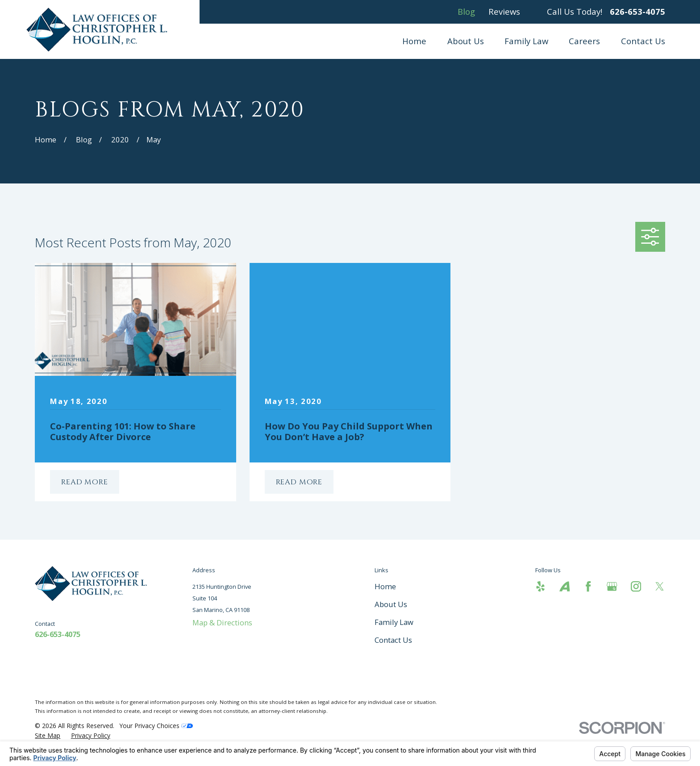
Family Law (394, 622)
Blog (466, 11)
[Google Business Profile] (612, 586)
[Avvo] (565, 586)
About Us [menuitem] (466, 41)
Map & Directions (222, 622)
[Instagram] (636, 586)
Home (385, 586)
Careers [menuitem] (584, 41)
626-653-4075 (637, 12)
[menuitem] (48, 735)
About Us (391, 604)
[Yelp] (540, 586)
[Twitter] (660, 586)
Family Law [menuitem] (526, 41)
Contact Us (393, 640)
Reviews (504, 11)
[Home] (100, 30)
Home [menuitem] (414, 41)
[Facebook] (588, 586)
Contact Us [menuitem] (643, 41)
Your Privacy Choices (156, 726)
